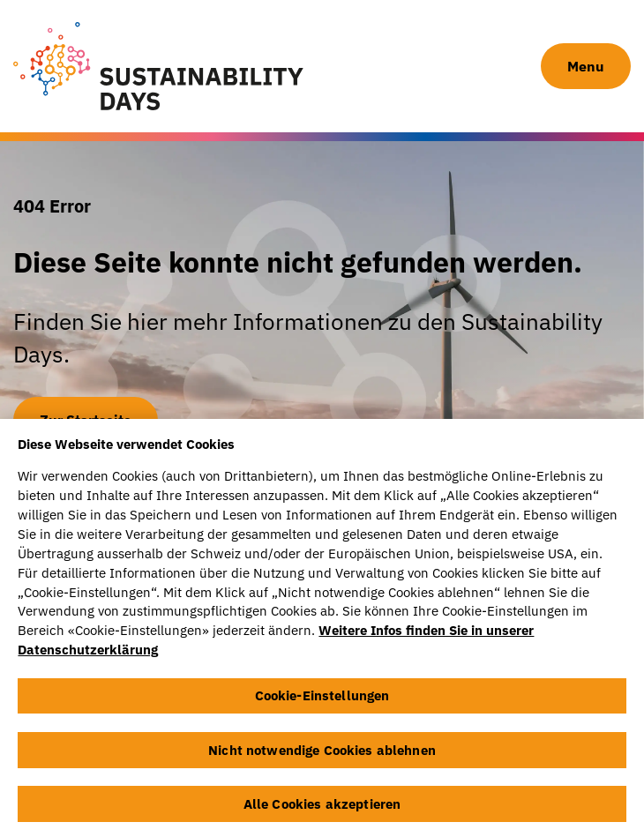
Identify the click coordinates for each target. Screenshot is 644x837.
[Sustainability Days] (158, 66)
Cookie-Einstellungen (322, 699)
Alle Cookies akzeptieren (322, 807)
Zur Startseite (86, 420)
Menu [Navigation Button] (586, 66)
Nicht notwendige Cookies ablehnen (322, 753)
